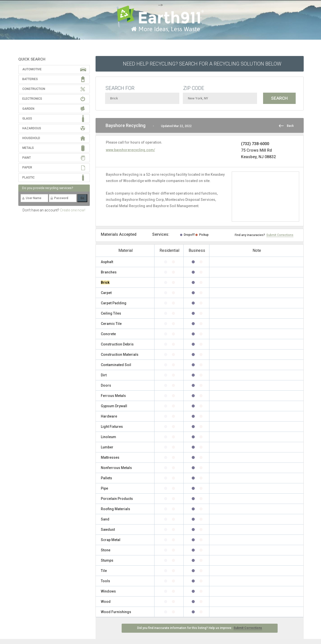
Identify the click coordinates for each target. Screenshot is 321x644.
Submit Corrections (280, 235)
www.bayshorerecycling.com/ (130, 150)
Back (290, 126)
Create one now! (73, 210)
